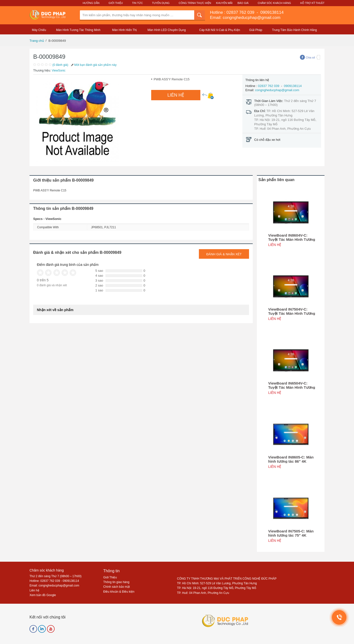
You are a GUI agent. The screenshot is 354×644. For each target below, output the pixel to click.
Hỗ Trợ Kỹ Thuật (312, 3)
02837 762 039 (241, 12)
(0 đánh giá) (60, 65)
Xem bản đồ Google (43, 595)
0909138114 (271, 12)
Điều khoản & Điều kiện (119, 592)
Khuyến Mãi (224, 3)
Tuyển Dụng (161, 3)
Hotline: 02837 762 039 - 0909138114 (54, 581)
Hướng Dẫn (91, 3)
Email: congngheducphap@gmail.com (245, 18)
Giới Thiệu (116, 3)
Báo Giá (243, 3)
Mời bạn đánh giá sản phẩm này (93, 65)
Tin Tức (137, 3)
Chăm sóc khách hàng (47, 570)
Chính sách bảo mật (117, 587)
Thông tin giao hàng (116, 582)
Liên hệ (34, 590)
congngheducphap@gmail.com (277, 90)
